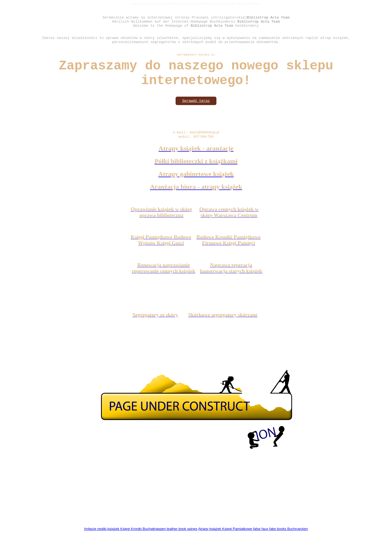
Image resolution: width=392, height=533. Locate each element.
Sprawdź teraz (196, 101)
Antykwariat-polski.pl (196, 55)
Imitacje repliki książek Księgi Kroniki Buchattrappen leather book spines (141, 529)
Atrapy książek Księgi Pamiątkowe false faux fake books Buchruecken (253, 529)
